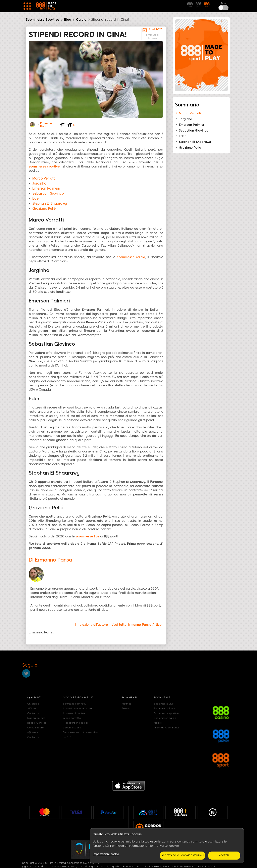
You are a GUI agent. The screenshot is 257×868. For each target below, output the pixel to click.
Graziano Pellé (44, 209)
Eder (36, 199)
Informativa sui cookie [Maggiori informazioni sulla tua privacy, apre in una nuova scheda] (163, 846)
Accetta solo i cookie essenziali (183, 855)
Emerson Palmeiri (46, 188)
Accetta (224, 855)
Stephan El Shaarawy (49, 204)
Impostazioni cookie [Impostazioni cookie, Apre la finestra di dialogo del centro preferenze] (106, 854)
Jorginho (39, 183)
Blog (68, 20)
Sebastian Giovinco (48, 194)
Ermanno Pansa (46, 125)
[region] (167, 846)
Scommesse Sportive (42, 20)
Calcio (81, 20)
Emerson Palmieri (192, 125)
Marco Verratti (44, 178)
